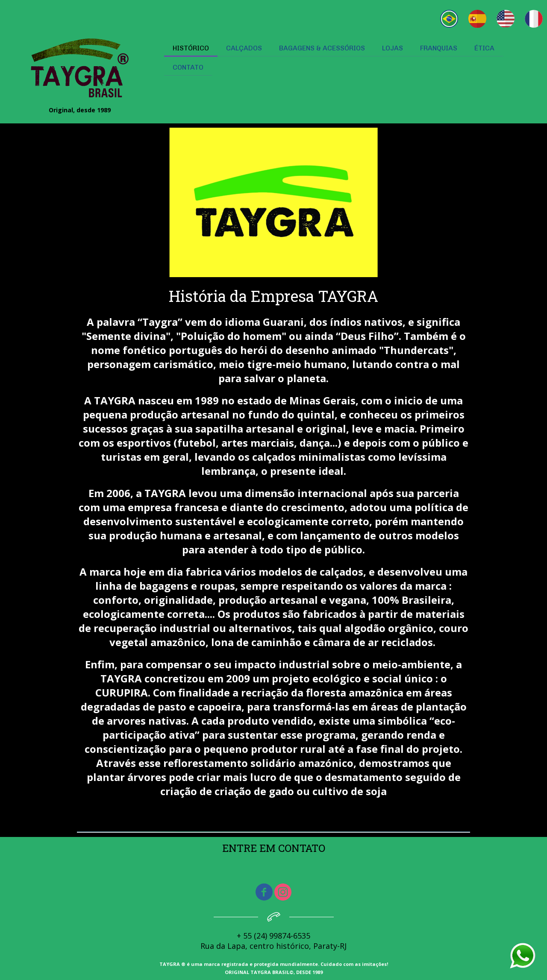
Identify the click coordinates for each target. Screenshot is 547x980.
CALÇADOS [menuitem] (244, 48)
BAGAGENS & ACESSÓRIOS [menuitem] (322, 48)
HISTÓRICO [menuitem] (191, 48)
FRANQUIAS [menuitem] (439, 48)
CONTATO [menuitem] (188, 67)
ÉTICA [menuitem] (484, 48)
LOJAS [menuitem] (393, 48)
